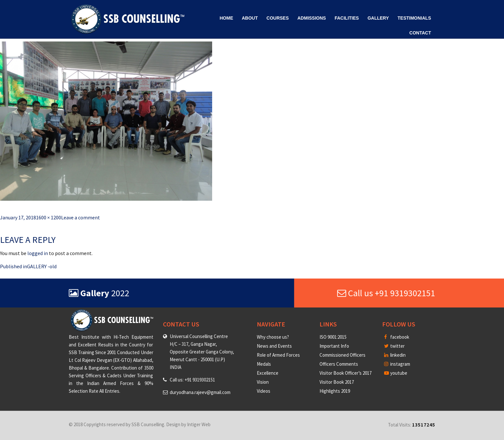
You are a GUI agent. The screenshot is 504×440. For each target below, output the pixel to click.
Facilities (347, 18)
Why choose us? (273, 337)
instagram (397, 364)
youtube (396, 373)
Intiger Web (199, 424)
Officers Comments (339, 364)
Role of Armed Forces (278, 355)
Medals (264, 364)
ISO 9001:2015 (333, 337)
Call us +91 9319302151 (386, 293)
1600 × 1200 (49, 217)
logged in (38, 253)
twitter (394, 346)
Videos (264, 391)
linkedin (395, 355)
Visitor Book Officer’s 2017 (346, 373)
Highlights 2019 (335, 391)
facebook (397, 337)
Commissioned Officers (342, 355)
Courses (278, 18)
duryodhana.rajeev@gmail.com (200, 392)
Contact (420, 33)
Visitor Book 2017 (337, 382)
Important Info (334, 346)
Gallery (378, 18)
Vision (263, 382)
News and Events (274, 346)
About (250, 18)
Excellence (268, 373)
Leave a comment (81, 217)
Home (226, 18)
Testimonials (414, 18)
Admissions (312, 18)
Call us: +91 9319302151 (192, 380)
